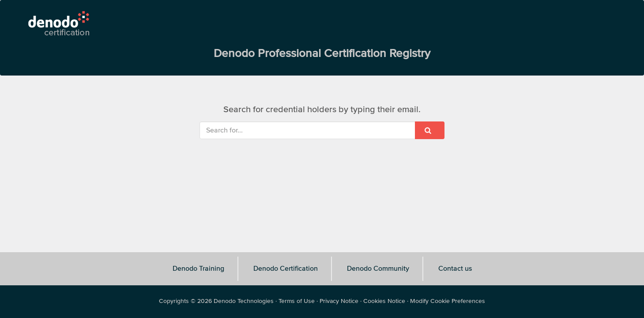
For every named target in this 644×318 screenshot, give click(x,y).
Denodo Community (378, 269)
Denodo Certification (286, 269)
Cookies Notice (384, 301)
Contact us (455, 269)
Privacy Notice (339, 301)
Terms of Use (297, 301)
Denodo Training (198, 269)
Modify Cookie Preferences (448, 301)
